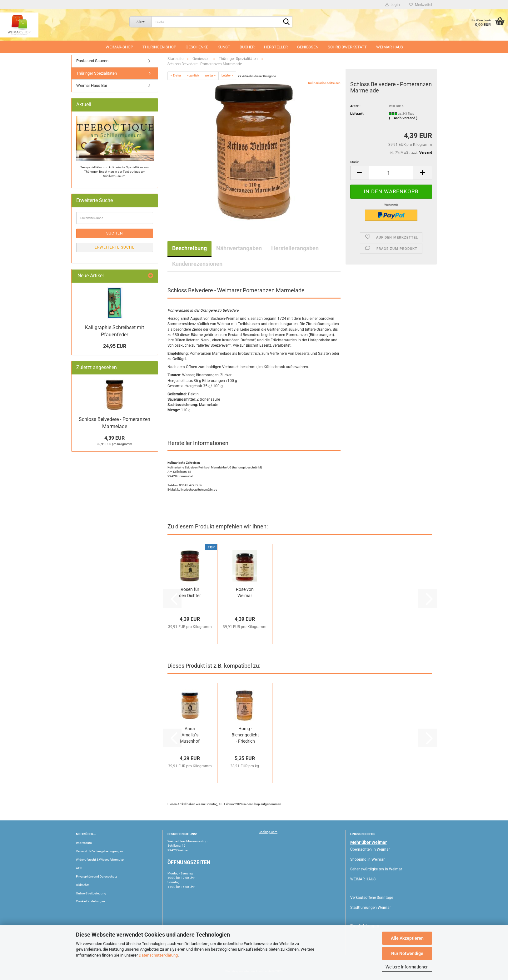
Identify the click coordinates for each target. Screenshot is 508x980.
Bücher (247, 47)
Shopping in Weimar (367, 859)
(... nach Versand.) (403, 118)
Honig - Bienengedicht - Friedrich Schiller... (245, 735)
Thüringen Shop (159, 47)
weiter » (210, 75)
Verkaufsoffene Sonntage (372, 898)
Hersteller (276, 47)
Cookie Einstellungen (90, 901)
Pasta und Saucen (92, 61)
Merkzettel (421, 5)
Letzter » (227, 75)
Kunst (224, 47)
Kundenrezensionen (197, 264)
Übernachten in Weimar (370, 849)
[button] (360, 173)
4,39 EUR (115, 438)
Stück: (354, 162)
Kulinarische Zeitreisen (324, 83)
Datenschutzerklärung (158, 955)
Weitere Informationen (407, 967)
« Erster (176, 75)
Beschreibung (189, 248)
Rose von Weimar (245, 592)
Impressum (84, 843)
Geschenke (197, 47)
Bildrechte (83, 885)
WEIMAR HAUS (390, 47)
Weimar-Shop (119, 47)
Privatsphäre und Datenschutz (97, 876)
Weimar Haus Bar (92, 85)
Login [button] (393, 5)
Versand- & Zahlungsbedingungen (100, 851)
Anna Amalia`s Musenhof (190, 735)
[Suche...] (140, 22)
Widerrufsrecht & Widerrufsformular (100, 860)
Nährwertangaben (239, 248)
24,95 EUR (115, 346)
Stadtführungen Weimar (371, 908)
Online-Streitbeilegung (91, 893)
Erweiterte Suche (115, 247)
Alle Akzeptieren (407, 938)
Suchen (115, 233)
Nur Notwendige (407, 953)
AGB (79, 868)
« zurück (193, 75)
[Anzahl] (391, 173)
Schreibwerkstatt (347, 47)
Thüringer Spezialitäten (97, 73)
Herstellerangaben (295, 248)
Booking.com (268, 832)
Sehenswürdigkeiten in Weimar (376, 869)
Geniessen (308, 47)
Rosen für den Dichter (190, 592)
